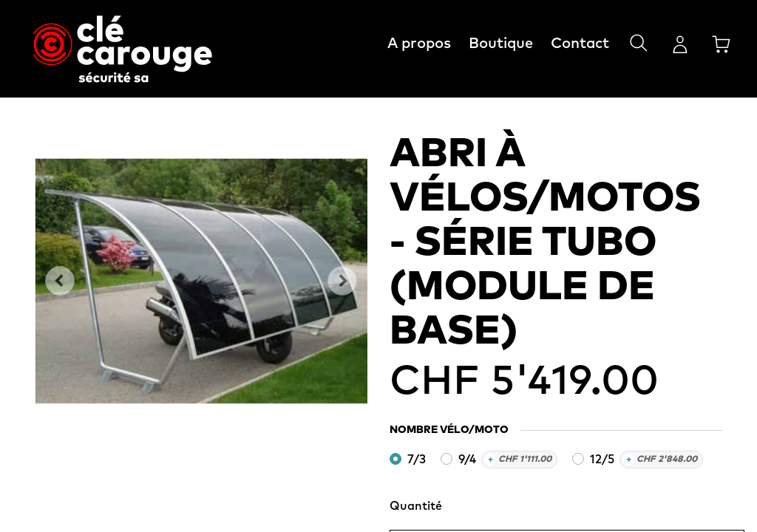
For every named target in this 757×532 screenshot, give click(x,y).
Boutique (501, 44)
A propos (419, 44)
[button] (60, 281)
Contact (580, 44)
